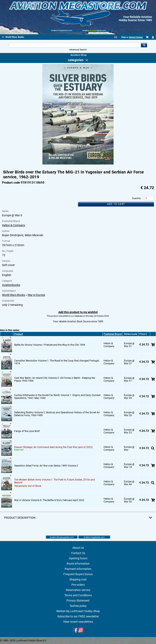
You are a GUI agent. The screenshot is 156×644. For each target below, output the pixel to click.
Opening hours (78, 558)
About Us (78, 548)
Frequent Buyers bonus (78, 574)
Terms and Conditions (78, 595)
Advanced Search (78, 50)
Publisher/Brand (113, 334)
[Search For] (75, 45)
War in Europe (36, 295)
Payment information (78, 569)
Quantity (136, 198)
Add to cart (116, 204)
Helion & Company (14, 225)
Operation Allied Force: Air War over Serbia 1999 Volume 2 (46, 466)
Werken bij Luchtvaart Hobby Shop (78, 611)
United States (136, 37)
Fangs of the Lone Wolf (27, 431)
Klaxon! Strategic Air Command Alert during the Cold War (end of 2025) (53, 447)
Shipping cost (78, 579)
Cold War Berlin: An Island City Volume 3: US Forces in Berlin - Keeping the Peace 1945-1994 (55, 379)
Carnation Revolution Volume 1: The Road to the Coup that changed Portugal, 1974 (57, 362)
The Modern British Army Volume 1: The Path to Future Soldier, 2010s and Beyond (55, 481)
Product (19, 334)
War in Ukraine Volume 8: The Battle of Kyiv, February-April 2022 (49, 500)
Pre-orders (78, 585)
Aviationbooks (11, 285)
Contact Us (78, 553)
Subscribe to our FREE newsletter (78, 616)
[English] (116, 37)
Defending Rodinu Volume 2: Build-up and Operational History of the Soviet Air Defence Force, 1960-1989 (57, 414)
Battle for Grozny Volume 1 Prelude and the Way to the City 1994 (50, 345)
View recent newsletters (78, 622)
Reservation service (78, 590)
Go (144, 45)
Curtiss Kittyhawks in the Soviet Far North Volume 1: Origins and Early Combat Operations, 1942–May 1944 (57, 397)
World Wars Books (14, 295)
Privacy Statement (78, 601)
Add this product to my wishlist (78, 312)
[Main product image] (78, 164)
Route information (78, 564)
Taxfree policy (78, 606)
